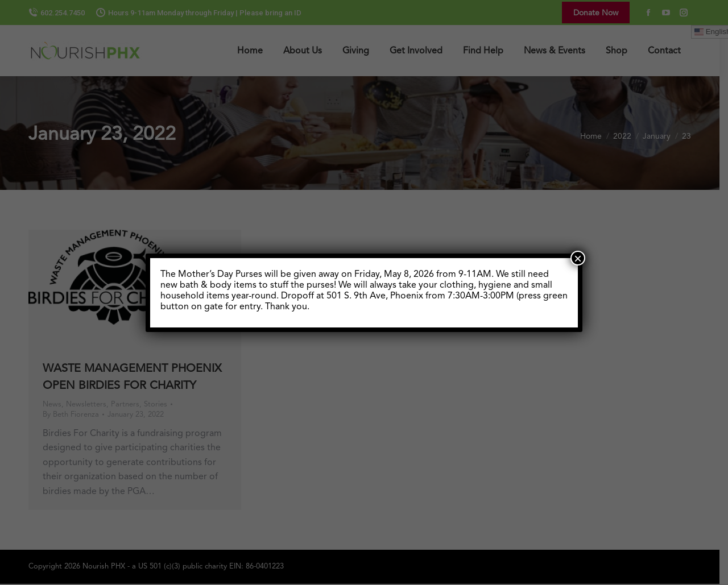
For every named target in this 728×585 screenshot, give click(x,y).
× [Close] (578, 258)
